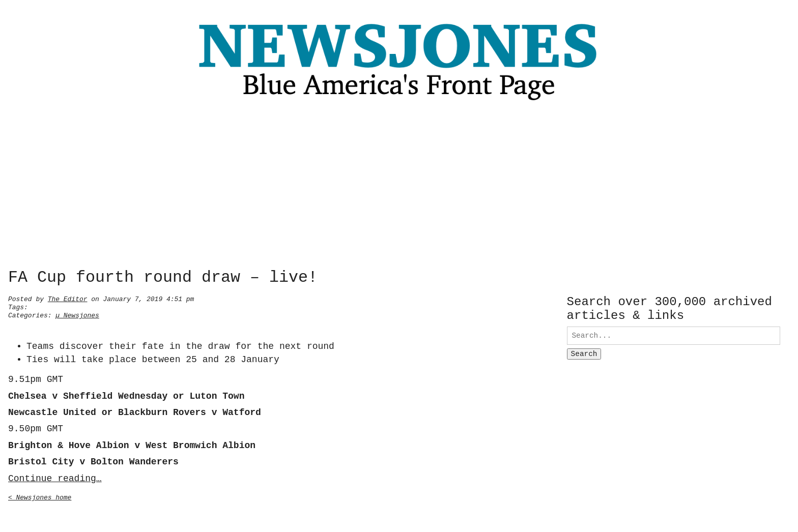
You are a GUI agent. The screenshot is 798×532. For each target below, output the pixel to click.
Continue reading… (55, 478)
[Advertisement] (399, 188)
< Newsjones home (40, 496)
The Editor (68, 298)
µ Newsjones (77, 314)
